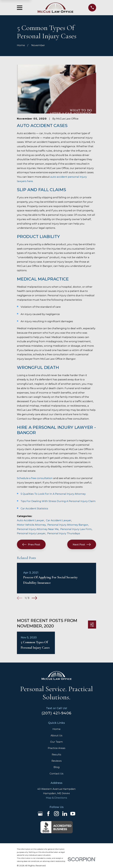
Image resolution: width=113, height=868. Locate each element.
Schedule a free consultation (35, 478)
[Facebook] (48, 814)
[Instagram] (56, 814)
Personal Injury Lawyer (31, 533)
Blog (57, 767)
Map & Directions (56, 798)
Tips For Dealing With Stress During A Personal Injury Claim (58, 501)
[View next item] (34, 598)
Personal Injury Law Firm (76, 529)
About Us (56, 735)
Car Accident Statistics (34, 508)
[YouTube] (73, 814)
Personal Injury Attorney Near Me (38, 529)
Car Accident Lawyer (59, 520)
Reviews (57, 761)
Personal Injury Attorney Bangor (68, 525)
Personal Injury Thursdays (64, 533)
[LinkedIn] (65, 814)
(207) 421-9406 (57, 713)
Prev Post (31, 544)
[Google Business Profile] (40, 814)
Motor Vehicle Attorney (31, 525)
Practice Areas (57, 748)
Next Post (82, 544)
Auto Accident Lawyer (31, 520)
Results (56, 755)
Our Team (56, 742)
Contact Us (56, 774)
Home (56, 729)
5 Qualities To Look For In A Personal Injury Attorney (53, 494)
